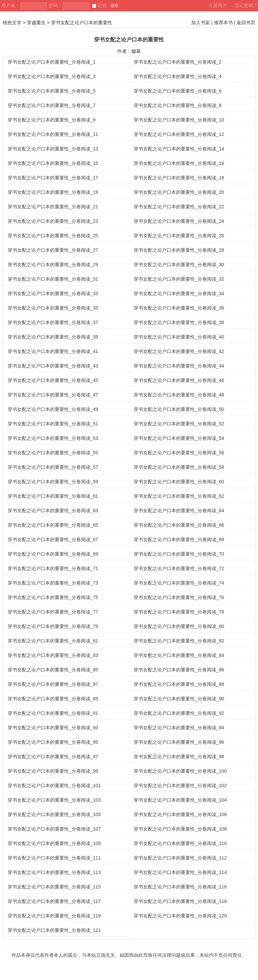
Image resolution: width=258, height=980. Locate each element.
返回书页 (246, 23)
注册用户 (218, 5)
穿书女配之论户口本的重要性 (82, 23)
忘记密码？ (246, 5)
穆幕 (136, 51)
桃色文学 (12, 23)
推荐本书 (223, 23)
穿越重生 (36, 23)
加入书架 (201, 23)
